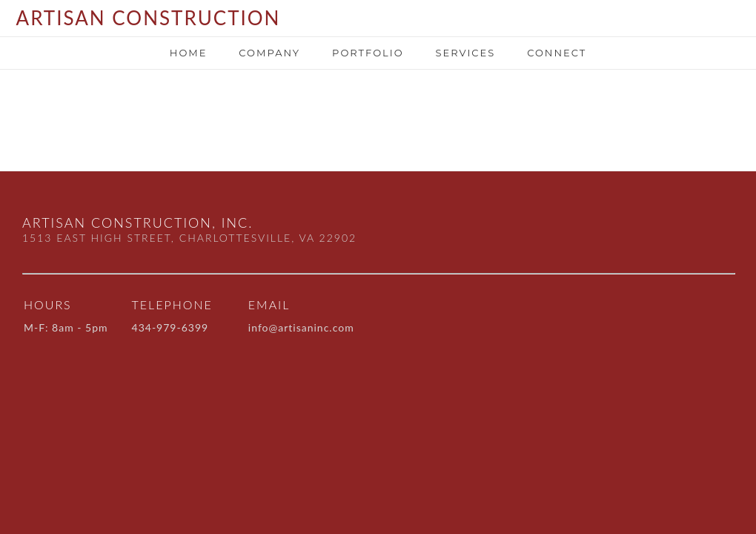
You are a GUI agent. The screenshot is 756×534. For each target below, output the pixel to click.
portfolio (368, 53)
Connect (557, 53)
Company (269, 53)
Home (189, 53)
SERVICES (465, 53)
